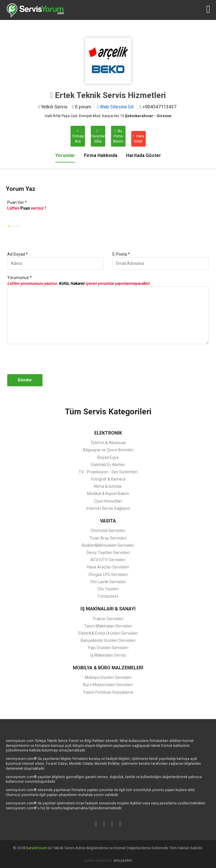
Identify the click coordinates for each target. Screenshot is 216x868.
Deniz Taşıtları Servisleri (108, 553)
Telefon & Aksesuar (108, 443)
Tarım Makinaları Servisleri (108, 626)
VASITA (108, 521)
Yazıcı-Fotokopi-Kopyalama (108, 692)
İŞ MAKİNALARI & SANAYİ (108, 609)
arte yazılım (123, 860)
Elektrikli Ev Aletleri (108, 465)
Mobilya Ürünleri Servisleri (108, 677)
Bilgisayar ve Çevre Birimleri (108, 450)
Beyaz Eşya (108, 457)
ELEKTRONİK (108, 433)
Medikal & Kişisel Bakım (108, 494)
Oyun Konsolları (108, 501)
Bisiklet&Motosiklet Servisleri (108, 545)
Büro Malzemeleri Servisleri (108, 685)
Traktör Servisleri (108, 619)
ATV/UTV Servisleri (108, 560)
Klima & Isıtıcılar (108, 486)
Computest (108, 596)
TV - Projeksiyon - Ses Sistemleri (108, 472)
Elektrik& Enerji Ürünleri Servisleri (108, 633)
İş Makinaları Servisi (108, 655)
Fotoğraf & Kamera (108, 479)
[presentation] (50, 359)
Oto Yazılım (108, 589)
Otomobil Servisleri (108, 531)
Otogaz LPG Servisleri (108, 575)
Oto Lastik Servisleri (108, 582)
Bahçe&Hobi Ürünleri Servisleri (108, 640)
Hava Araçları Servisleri (108, 567)
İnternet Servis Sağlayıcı (108, 508)
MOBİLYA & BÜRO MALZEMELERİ (108, 668)
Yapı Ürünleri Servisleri (108, 648)
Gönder (25, 380)
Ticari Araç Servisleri (108, 538)
